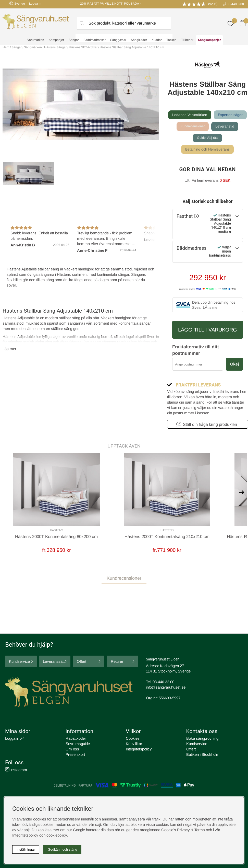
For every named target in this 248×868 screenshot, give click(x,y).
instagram (16, 770)
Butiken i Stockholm (203, 755)
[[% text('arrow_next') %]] (242, 493)
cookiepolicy (57, 835)
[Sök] (124, 23)
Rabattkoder (76, 739)
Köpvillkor (134, 744)
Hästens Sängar (55, 47)
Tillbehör (187, 40)
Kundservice (19, 662)
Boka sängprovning (202, 739)
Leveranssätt (54, 662)
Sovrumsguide (78, 744)
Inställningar (26, 849)
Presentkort (75, 755)
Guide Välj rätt (207, 138)
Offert (82, 662)
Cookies (133, 739)
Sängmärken (33, 47)
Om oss (72, 750)
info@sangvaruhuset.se (166, 688)
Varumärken (36, 40)
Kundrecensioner (193, 126)
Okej (234, 365)
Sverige (17, 3)
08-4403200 (235, 4)
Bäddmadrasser (95, 40)
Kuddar (157, 40)
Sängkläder (139, 40)
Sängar (74, 40)
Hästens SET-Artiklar (83, 47)
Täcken (171, 40)
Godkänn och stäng (63, 849)
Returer (117, 662)
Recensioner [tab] (15, 595)
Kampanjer (56, 40)
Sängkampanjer (209, 40)
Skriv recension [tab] (227, 595)
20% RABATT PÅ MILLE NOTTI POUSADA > (111, 4)
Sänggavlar (118, 40)
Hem (6, 47)
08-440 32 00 (163, 683)
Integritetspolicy (139, 750)
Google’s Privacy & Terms (183, 830)
